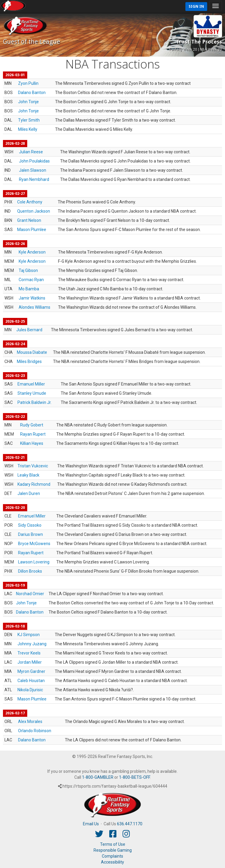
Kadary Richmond (34, 484)
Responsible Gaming (113, 850)
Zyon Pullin (28, 83)
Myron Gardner (31, 671)
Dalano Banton (32, 93)
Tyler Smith (29, 120)
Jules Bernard (29, 330)
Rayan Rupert (33, 434)
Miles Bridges (29, 361)
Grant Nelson (29, 220)
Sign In (196, 6)
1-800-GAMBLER (98, 777)
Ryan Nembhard (34, 179)
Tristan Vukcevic (33, 466)
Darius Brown (30, 534)
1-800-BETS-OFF (134, 777)
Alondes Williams (34, 307)
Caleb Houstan (31, 681)
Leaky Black (28, 475)
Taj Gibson (28, 270)
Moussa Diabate (32, 352)
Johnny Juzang (32, 644)
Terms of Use (113, 844)
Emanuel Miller (31, 384)
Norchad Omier (30, 594)
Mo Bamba (29, 289)
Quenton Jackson (34, 211)
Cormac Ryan (31, 280)
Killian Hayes (32, 443)
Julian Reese (31, 152)
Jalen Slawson (33, 170)
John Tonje (28, 102)
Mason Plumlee (32, 230)
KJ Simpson (29, 635)
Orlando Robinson (35, 731)
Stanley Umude (32, 393)
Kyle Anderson (32, 252)
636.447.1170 (130, 824)
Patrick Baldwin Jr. (34, 402)
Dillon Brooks (30, 571)
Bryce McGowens (34, 544)
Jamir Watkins (32, 298)
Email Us (91, 824)
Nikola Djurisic (30, 690)
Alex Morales (30, 722)
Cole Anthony (30, 202)
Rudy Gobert (32, 425)
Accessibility (112, 862)
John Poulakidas (34, 161)
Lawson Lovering (34, 562)
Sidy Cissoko (30, 525)
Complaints (112, 856)
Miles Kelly (28, 129)
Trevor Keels (29, 653)
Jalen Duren (29, 493)
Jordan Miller (30, 662)
